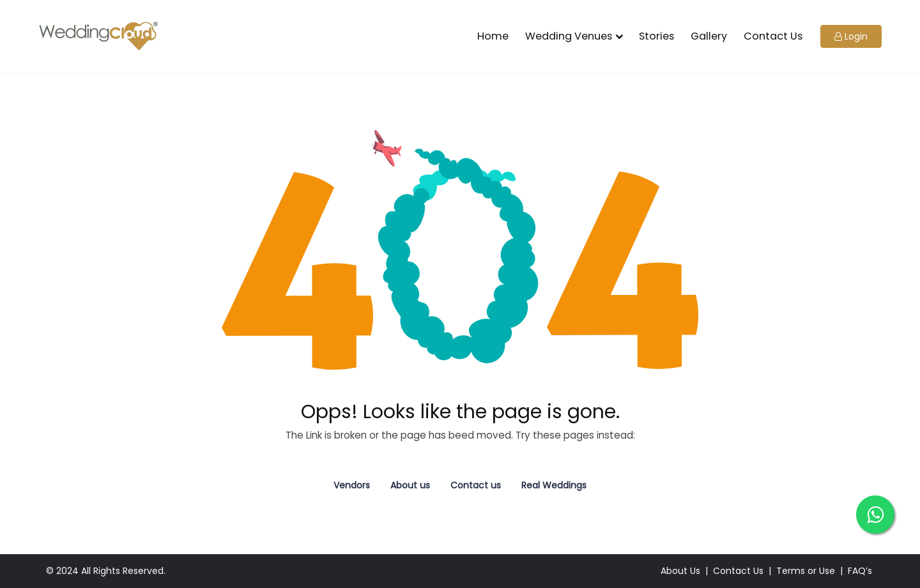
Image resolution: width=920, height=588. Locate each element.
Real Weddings (554, 485)
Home (493, 36)
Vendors (352, 485)
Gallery (709, 36)
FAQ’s (860, 571)
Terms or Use (806, 571)
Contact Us (773, 36)
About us (410, 485)
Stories (656, 36)
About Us (680, 571)
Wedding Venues (569, 36)
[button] (851, 37)
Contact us (476, 485)
